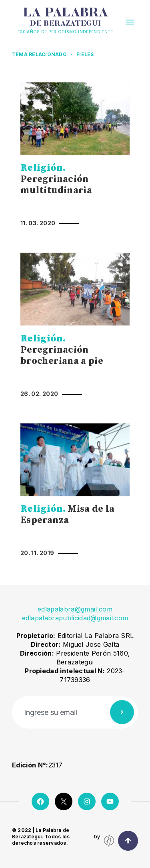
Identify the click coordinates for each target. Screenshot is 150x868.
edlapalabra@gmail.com (75, 609)
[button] (130, 22)
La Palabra (66, 17)
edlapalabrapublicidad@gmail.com (75, 618)
